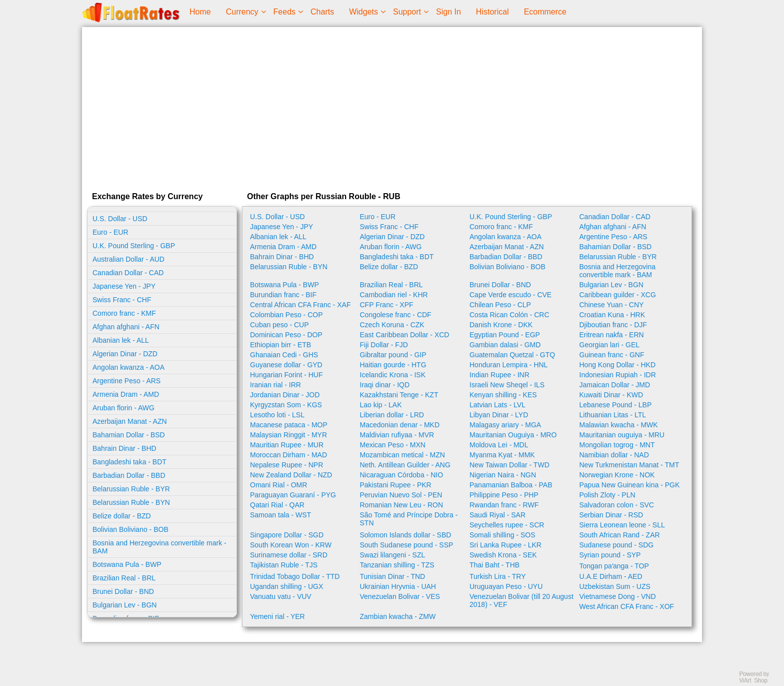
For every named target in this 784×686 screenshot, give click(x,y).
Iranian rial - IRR (275, 385)
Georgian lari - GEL (610, 345)
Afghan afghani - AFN (126, 327)
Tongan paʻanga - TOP (614, 566)
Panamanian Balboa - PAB (511, 485)
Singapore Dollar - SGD (287, 535)
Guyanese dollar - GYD (286, 365)
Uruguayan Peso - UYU (506, 586)
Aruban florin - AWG (123, 408)
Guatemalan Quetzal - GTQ (512, 355)
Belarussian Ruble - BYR (131, 489)
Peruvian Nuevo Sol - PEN (401, 495)
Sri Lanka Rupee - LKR (505, 545)
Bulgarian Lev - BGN (124, 605)
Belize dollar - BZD (122, 516)
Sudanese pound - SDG (617, 545)
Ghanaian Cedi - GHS (284, 355)
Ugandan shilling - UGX (286, 586)
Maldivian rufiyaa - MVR (397, 435)
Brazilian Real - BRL (124, 578)
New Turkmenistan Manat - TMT (629, 465)
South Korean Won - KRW (291, 545)
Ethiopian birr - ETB (280, 345)
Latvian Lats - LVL (497, 405)
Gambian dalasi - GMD (505, 345)
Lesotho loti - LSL (277, 415)
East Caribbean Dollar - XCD (405, 335)
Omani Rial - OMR (278, 485)
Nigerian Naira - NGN (503, 475)
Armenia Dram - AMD (126, 394)
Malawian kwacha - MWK (619, 425)
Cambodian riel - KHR (394, 295)
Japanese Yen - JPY (124, 286)
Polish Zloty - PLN (607, 495)
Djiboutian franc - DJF (613, 325)
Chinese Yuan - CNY (612, 305)
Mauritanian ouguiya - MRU (622, 435)
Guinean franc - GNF (612, 355)
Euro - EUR (110, 232)
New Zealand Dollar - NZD (291, 475)
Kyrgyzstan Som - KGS (286, 405)
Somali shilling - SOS (502, 535)
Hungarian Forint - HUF (286, 375)
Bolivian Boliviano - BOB (130, 529)
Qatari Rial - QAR (277, 505)
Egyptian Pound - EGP (505, 335)
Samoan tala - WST (280, 515)
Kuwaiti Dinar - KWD (611, 395)
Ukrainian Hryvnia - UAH (398, 586)
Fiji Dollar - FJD (384, 345)
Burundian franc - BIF (283, 295)
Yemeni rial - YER (277, 616)
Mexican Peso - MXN (393, 445)
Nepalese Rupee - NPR (286, 465)
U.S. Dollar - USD (120, 219)
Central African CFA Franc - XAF (300, 305)
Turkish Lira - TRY (498, 576)
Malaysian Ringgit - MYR (288, 435)
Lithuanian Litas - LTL (613, 415)
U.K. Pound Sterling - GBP (134, 246)
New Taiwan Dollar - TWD (509, 465)
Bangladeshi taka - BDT (129, 462)
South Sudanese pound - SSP (407, 545)
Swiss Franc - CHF (122, 300)
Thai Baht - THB (494, 565)
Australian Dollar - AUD (128, 259)
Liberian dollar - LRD (392, 415)
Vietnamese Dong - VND (618, 596)
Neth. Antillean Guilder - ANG (405, 465)
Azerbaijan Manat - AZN (130, 421)
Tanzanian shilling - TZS (397, 565)
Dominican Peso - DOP (286, 335)
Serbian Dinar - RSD (611, 515)
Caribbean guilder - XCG (618, 295)
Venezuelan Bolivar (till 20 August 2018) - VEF (521, 600)
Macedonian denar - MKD (400, 425)
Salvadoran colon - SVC (617, 505)
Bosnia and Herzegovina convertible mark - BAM (159, 547)
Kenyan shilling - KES (503, 395)
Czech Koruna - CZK (392, 325)
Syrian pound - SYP (610, 555)
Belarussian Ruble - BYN (131, 502)
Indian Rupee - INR (499, 375)
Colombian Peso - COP (286, 315)
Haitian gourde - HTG (393, 365)
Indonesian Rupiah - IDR (618, 375)
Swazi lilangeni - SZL (393, 555)
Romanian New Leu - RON (402, 505)
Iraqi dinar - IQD (385, 385)
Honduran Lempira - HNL (508, 365)
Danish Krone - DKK (501, 325)
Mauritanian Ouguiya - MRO (513, 435)
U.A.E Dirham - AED (611, 576)
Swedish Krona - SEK (503, 555)
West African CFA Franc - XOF (627, 606)
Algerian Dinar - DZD (125, 354)
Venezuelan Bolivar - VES (400, 596)
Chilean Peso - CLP (500, 305)
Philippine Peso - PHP (504, 495)
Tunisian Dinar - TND (393, 576)
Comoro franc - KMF (124, 313)
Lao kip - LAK (381, 405)
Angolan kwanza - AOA (128, 367)
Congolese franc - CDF (396, 315)
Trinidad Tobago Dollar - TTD (295, 576)
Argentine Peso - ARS (126, 381)
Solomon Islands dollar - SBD (406, 535)
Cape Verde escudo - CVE (510, 295)
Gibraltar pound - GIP (393, 355)
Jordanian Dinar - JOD (285, 395)
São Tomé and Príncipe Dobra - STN (409, 519)
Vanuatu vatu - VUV (281, 596)
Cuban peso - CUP (279, 325)
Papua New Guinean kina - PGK (630, 485)
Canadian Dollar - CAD (128, 273)
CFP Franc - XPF (387, 305)
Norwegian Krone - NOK (617, 475)
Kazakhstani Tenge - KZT (399, 395)
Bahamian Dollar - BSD (129, 435)
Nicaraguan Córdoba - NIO (402, 475)
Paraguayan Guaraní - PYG (293, 495)
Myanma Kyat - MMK (502, 455)
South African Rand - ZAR (620, 535)
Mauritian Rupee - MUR (287, 445)
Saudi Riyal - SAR (497, 515)
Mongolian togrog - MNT (617, 445)
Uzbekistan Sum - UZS (615, 586)
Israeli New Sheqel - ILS (507, 385)
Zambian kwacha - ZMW (398, 616)
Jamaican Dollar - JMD (615, 385)
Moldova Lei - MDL (499, 445)
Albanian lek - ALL (121, 340)
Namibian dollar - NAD (614, 455)
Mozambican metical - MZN (402, 455)
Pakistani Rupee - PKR (396, 485)
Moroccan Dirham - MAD (288, 455)
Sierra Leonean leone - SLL (622, 525)
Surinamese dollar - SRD (289, 555)
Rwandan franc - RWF (504, 505)
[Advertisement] (392, 107)
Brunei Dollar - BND (123, 591)
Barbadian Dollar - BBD (129, 475)
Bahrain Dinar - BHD (124, 448)
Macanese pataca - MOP (289, 425)
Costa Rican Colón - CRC (509, 315)
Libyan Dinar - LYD (499, 415)
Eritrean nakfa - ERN (612, 335)
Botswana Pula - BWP (127, 564)
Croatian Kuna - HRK (612, 315)
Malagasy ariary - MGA (505, 425)
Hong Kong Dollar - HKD (618, 365)
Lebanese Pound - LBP (616, 405)
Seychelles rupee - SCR (507, 525)
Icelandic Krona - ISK (393, 375)
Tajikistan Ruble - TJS (284, 565)
